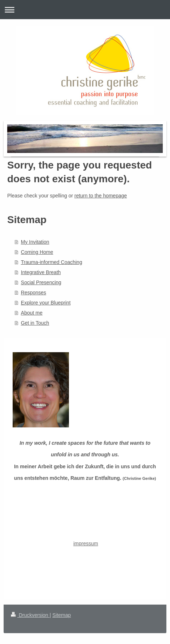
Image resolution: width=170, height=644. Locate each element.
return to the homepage (101, 196)
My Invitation (35, 242)
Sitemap (62, 615)
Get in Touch (35, 323)
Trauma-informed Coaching (52, 262)
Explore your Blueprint (46, 303)
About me (32, 313)
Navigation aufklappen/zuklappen (85, 10)
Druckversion (30, 615)
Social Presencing (41, 282)
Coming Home (37, 252)
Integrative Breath (41, 272)
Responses (34, 293)
